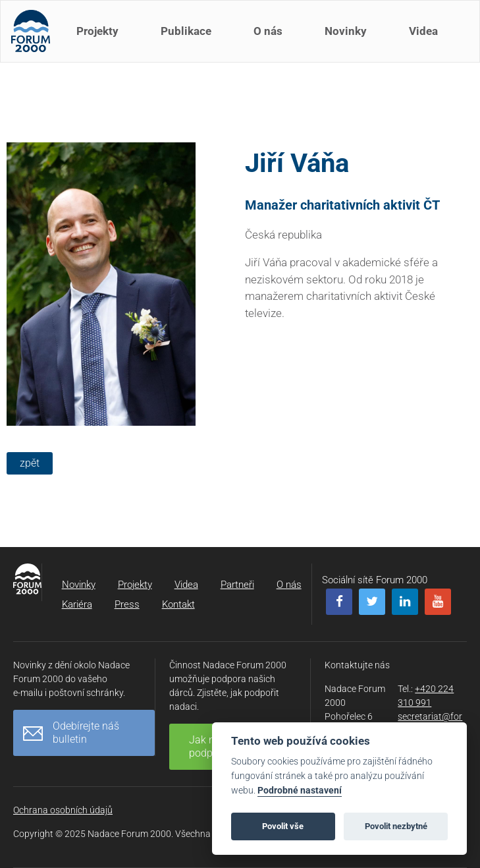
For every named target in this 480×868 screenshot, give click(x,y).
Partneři (237, 585)
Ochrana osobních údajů (63, 810)
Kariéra (77, 604)
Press (127, 604)
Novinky (348, 38)
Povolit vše (283, 826)
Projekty (100, 38)
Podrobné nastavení (300, 791)
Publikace (189, 38)
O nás (271, 38)
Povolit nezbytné (396, 826)
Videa (426, 38)
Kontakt (178, 604)
